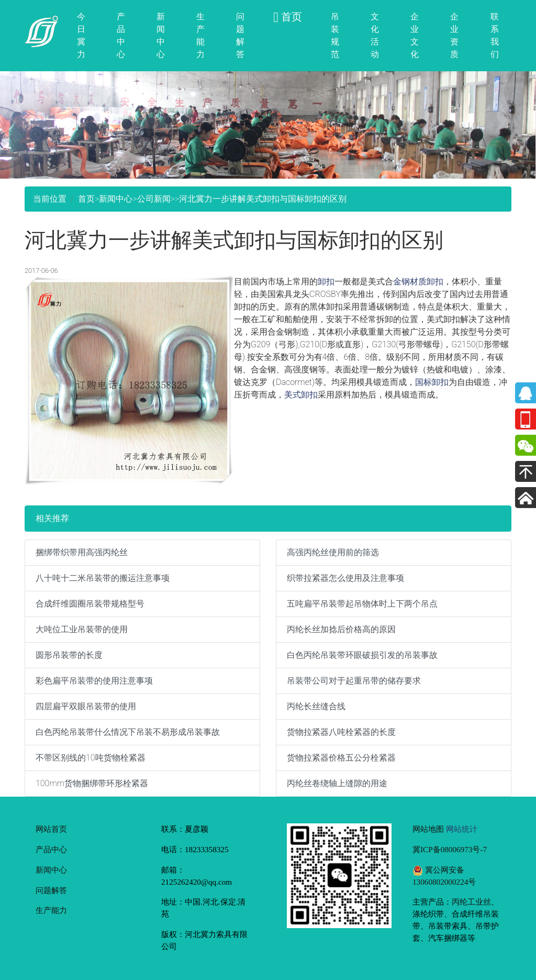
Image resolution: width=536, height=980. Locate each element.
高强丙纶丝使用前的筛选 (333, 552)
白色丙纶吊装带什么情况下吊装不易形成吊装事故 (128, 732)
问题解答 (240, 35)
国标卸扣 (432, 382)
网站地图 (428, 829)
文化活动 (375, 35)
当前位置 (50, 199)
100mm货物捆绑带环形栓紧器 (92, 783)
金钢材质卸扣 (418, 282)
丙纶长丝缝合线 (316, 706)
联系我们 (495, 35)
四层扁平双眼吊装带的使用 (86, 706)
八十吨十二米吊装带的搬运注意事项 (103, 578)
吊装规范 (335, 35)
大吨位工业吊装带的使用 (82, 629)
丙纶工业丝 (471, 902)
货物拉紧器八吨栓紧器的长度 (341, 732)
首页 (86, 199)
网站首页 (51, 829)
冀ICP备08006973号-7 (450, 849)
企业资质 (454, 35)
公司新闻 (154, 199)
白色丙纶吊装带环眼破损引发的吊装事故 (362, 655)
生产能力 (200, 35)
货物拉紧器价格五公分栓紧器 (341, 758)
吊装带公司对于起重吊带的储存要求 (354, 681)
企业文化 (415, 35)
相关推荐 (52, 518)
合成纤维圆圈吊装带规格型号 (90, 604)
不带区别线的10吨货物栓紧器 (91, 758)
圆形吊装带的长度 (69, 655)
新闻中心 (161, 35)
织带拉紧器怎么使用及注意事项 (345, 578)
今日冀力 (81, 35)
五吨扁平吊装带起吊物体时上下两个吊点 (362, 604)
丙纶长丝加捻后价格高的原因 (341, 629)
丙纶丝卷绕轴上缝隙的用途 (337, 783)
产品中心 (121, 35)
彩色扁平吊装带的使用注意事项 (94, 681)
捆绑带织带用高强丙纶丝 (82, 552)
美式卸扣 (301, 395)
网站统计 (462, 829)
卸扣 (326, 282)
